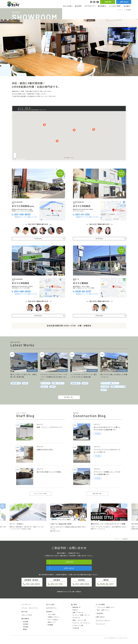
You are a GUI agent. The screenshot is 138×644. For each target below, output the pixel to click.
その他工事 (105, 387)
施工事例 (78, 6)
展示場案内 (102, 6)
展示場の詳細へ (38, 239)
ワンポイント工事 (78, 625)
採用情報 (50, 625)
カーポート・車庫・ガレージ (110, 383)
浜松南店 (26, 627)
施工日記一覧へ (98, 494)
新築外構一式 (16, 383)
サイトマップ (100, 624)
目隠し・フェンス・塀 (118, 387)
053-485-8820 (22, 214)
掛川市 (104, 390)
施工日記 (25, 612)
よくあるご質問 (115, 6)
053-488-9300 (22, 291)
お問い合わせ (124, 2)
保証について (52, 622)
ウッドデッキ (46, 383)
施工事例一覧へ (69, 397)
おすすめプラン (90, 6)
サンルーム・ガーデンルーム (81, 623)
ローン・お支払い (53, 620)
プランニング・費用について (106, 607)
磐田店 (25, 629)
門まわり (45, 387)
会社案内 (127, 6)
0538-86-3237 (83, 291)
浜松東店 (26, 624)
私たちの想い (68, 6)
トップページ (26, 604)
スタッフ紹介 (52, 614)
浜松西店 (26, 622)
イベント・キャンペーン (30, 608)
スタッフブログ (27, 615)
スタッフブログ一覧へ (40, 494)
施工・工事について (103, 610)
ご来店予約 (108, 2)
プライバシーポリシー (103, 620)
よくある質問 (100, 604)
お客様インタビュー (54, 617)
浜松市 (25, 383)
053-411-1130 (82, 214)
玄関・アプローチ (58, 383)
